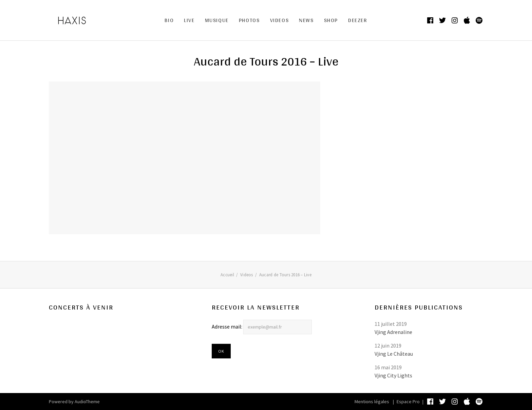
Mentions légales (372, 402)
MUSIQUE (217, 20)
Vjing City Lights (393, 375)
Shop (331, 20)
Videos (280, 20)
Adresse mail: (227, 327)
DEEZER (358, 20)
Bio (169, 20)
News (306, 20)
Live (189, 20)
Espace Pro (408, 402)
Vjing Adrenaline (393, 332)
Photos (249, 20)
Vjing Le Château (394, 354)
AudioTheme (87, 402)
